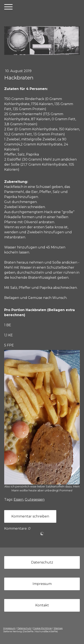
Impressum (42, 584)
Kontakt (42, 605)
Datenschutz (42, 562)
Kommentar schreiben (30, 516)
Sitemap (58, 628)
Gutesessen (35, 499)
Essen (18, 499)
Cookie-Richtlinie (42, 628)
